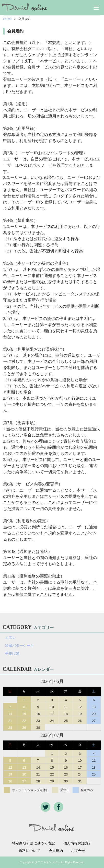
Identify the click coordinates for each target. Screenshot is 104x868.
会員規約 (56, 851)
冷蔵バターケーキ (19, 646)
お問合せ (78, 851)
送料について (29, 851)
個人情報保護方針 (78, 843)
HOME (8, 19)
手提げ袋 (12, 653)
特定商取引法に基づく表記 (33, 843)
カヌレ (10, 638)
